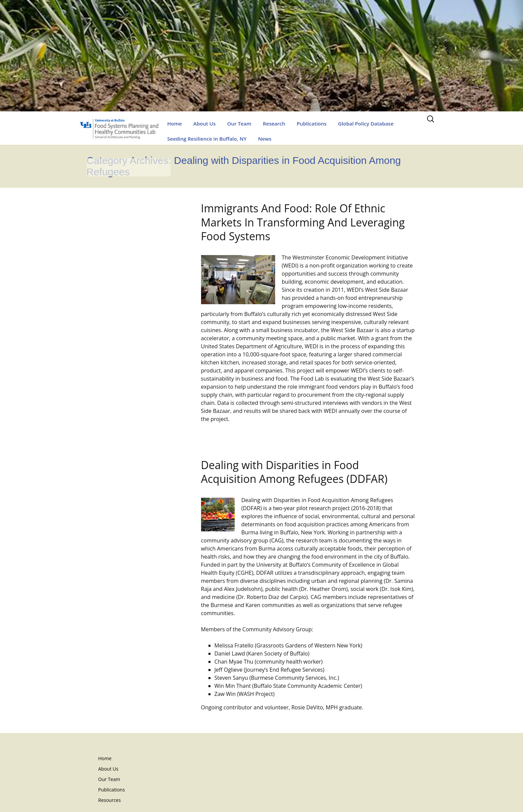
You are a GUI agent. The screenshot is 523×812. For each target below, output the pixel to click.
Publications (312, 123)
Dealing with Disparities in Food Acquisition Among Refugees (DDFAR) (294, 472)
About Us (204, 123)
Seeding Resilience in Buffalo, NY (207, 139)
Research (274, 123)
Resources (110, 800)
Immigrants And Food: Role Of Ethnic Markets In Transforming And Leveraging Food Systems (303, 222)
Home (175, 123)
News (265, 139)
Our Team (239, 123)
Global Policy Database (366, 123)
